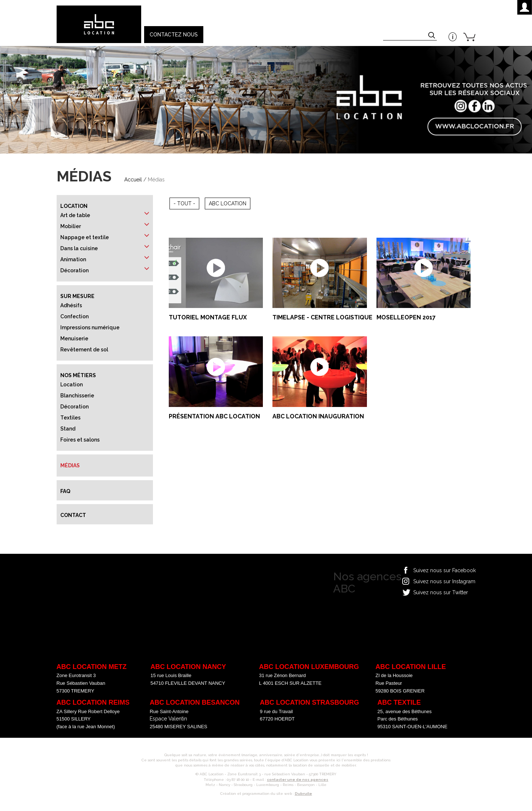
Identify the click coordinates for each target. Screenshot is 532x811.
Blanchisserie (77, 396)
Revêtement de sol (84, 350)
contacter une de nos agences (298, 780)
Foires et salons (80, 440)
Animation (73, 259)
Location (74, 206)
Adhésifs (71, 305)
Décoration (74, 270)
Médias (70, 465)
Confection (74, 316)
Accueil (133, 180)
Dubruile (304, 794)
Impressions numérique (90, 327)
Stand (68, 429)
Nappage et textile (85, 237)
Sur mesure (77, 296)
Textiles (70, 418)
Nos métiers (78, 375)
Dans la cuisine (79, 248)
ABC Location (228, 203)
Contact (73, 515)
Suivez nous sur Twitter (441, 592)
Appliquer (432, 36)
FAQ (65, 491)
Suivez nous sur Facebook (444, 570)
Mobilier (71, 226)
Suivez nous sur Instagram (444, 581)
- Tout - (184, 203)
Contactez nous (174, 35)
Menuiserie (74, 339)
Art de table (75, 215)
